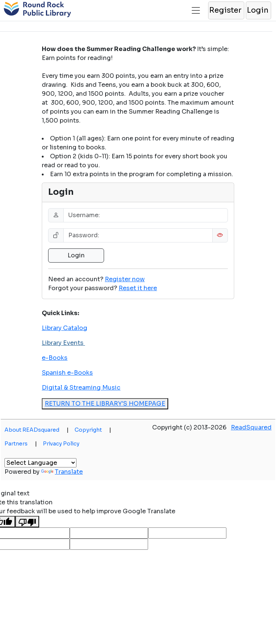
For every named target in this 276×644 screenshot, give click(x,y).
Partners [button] (21, 444)
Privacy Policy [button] (61, 444)
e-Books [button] (55, 358)
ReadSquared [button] (251, 427)
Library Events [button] (63, 343)
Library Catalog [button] (65, 328)
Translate (62, 472)
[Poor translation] (27, 522)
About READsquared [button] (37, 430)
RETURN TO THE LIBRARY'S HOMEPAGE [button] (105, 404)
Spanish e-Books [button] (67, 373)
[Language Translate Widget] (40, 463)
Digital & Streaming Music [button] (81, 388)
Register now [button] (125, 279)
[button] (226, 10)
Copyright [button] (93, 430)
